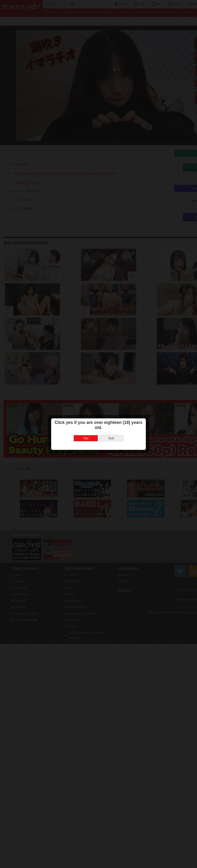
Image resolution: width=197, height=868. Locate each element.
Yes (86, 438)
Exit (111, 438)
